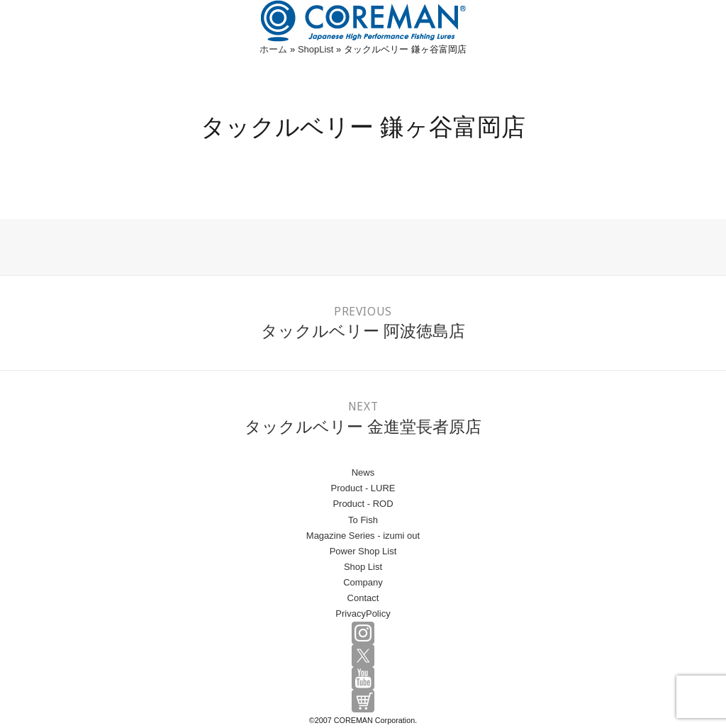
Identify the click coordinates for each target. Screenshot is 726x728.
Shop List (363, 567)
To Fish (363, 520)
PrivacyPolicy (363, 614)
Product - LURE (363, 488)
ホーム (273, 49)
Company (363, 582)
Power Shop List (363, 551)
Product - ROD (363, 504)
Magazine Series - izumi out (363, 536)
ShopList (316, 49)
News (363, 472)
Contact (363, 598)
